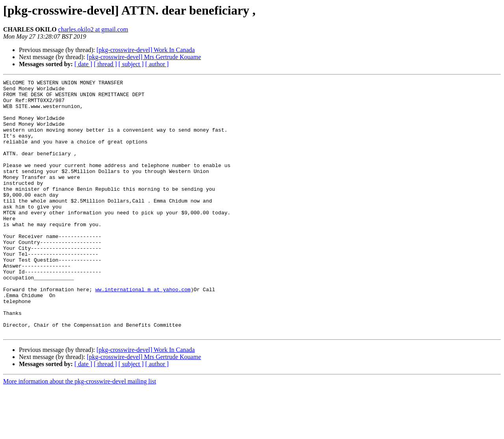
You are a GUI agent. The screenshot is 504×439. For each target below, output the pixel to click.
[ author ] (157, 64)
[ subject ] (131, 64)
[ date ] (83, 64)
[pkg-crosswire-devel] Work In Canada (145, 50)
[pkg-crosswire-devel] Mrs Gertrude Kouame (144, 57)
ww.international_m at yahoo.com (143, 332)
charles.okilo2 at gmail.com (93, 29)
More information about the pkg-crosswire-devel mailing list (80, 432)
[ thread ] (105, 64)
